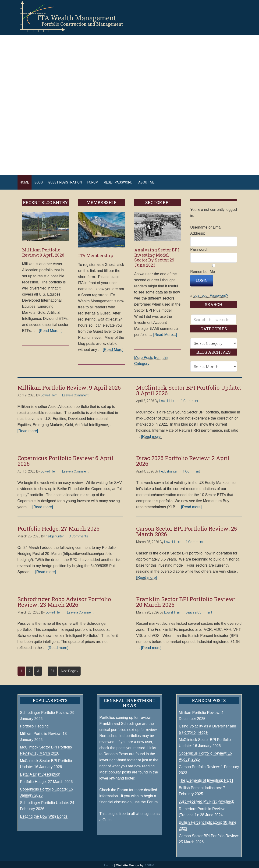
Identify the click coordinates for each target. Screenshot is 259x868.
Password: (199, 247)
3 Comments (78, 534)
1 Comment (189, 399)
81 (52, 669)
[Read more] (28, 429)
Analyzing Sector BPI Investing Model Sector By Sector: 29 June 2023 (157, 255)
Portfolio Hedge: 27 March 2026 (59, 526)
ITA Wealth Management (76, 16)
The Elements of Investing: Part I (206, 778)
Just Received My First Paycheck (206, 799)
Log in (109, 863)
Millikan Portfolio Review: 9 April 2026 (43, 250)
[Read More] (113, 347)
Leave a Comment (75, 393)
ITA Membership (96, 253)
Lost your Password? (211, 293)
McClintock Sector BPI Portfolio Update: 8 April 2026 (188, 388)
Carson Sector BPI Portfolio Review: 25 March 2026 (187, 529)
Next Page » (69, 669)
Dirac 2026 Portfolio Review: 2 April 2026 (183, 459)
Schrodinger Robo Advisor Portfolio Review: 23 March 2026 (64, 600)
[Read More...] (51, 329)
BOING (150, 863)
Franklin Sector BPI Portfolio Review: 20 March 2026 (186, 600)
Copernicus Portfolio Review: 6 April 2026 (65, 459)
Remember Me (203, 270)
